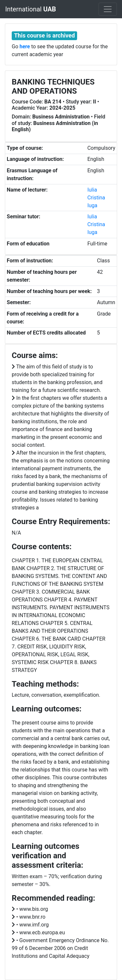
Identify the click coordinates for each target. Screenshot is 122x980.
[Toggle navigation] (108, 9)
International (31, 9)
